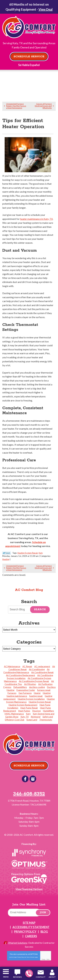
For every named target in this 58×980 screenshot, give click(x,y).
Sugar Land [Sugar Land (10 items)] (32, 720)
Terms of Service (31, 957)
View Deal (46, 9)
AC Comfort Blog (29, 590)
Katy (41, 553)
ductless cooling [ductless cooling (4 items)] (37, 687)
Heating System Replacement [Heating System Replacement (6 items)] (23, 705)
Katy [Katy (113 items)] (28, 714)
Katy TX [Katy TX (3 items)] (25, 717)
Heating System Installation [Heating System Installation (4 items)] (31, 699)
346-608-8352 (29, 974)
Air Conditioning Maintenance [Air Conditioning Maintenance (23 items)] (27, 671)
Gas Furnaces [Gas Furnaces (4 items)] (25, 693)
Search (40, 610)
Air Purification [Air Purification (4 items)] (45, 684)
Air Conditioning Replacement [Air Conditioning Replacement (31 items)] (21, 675)
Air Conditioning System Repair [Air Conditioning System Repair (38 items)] (34, 681)
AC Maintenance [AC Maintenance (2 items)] (12, 666)
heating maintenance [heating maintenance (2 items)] (17, 696)
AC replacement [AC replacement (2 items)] (42, 666)
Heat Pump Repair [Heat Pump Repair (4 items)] (29, 708)
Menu (6, 977)
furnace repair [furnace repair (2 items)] (44, 690)
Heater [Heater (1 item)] (37, 693)
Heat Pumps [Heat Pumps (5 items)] (24, 711)
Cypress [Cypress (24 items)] (7, 687)
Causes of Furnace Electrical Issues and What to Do (43, 106)
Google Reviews (33, 779)
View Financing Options (29, 889)
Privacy (43, 959)
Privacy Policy (21, 957)
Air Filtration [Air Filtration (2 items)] (30, 684)
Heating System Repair (28, 553)
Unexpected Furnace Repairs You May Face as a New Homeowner (16, 106)
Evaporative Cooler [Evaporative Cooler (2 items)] (26, 690)
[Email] (24, 913)
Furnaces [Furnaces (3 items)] (12, 693)
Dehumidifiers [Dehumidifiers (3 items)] (20, 687)
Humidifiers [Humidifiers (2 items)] (48, 711)
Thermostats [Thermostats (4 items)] (46, 720)
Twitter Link (7, 553)
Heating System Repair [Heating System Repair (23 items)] (40, 702)
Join (43, 913)
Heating (6, 559)
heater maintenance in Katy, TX (36, 219)
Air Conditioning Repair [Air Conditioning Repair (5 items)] (42, 672)
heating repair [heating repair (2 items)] (36, 696)
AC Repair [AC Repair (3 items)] (27, 666)
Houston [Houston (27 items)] (37, 711)
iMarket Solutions (18, 943)
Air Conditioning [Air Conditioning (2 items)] (37, 669)
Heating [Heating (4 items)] (47, 693)
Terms (48, 959)
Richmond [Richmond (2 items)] (36, 717)
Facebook (25, 779)
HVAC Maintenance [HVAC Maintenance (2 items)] (14, 714)
